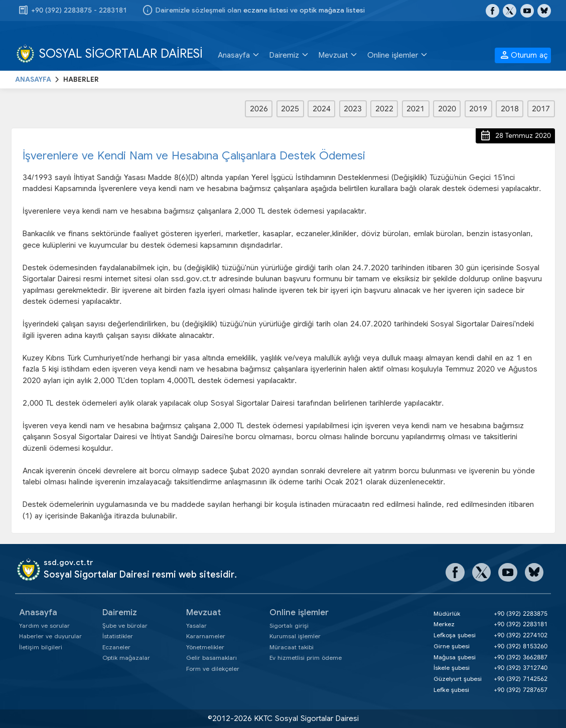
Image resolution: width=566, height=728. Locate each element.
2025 (290, 109)
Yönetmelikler (205, 647)
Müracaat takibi (292, 647)
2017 (541, 109)
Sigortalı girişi (289, 625)
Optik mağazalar (126, 658)
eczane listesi (266, 10)
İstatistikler (118, 636)
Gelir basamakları (211, 658)
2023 (353, 109)
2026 (259, 109)
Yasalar (196, 625)
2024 (322, 109)
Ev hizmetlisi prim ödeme (306, 658)
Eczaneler (116, 647)
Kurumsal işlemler (295, 636)
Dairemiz (120, 612)
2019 (478, 109)
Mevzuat (203, 612)
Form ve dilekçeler (213, 669)
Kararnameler (206, 636)
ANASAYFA (33, 79)
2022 (384, 109)
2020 (447, 109)
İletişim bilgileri (41, 647)
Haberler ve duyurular (50, 636)
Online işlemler (299, 612)
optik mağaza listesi (332, 10)
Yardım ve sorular (44, 625)
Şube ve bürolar (125, 625)
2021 (415, 109)
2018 (510, 109)
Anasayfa (38, 612)
